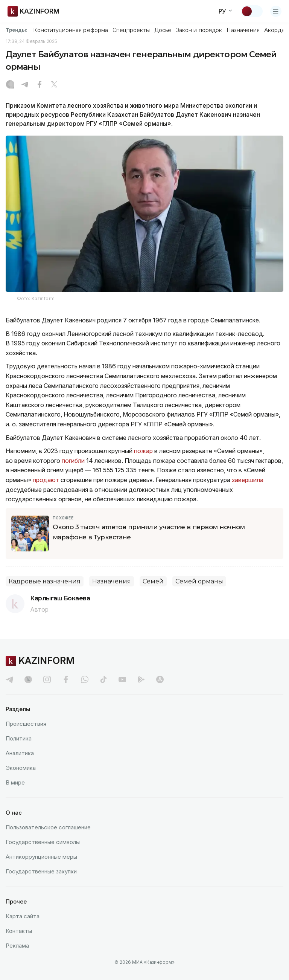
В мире (15, 782)
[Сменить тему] (252, 11)
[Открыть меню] (276, 11)
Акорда (274, 30)
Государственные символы (43, 842)
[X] (54, 85)
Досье (163, 30)
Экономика (21, 768)
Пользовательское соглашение (48, 827)
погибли (73, 461)
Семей (153, 581)
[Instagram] (10, 85)
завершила (247, 480)
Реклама (17, 946)
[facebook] (66, 679)
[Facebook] (40, 85)
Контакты (19, 931)
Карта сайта (23, 916)
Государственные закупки (41, 871)
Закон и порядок (199, 30)
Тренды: (17, 30)
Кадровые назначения (45, 581)
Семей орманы (199, 581)
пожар (143, 451)
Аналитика (20, 753)
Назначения (243, 30)
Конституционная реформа (71, 30)
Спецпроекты (131, 30)
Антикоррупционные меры (41, 857)
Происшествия (26, 724)
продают (46, 480)
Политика (19, 738)
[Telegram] (25, 85)
